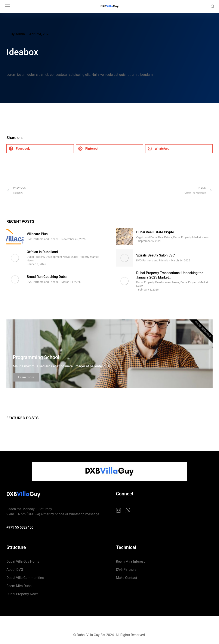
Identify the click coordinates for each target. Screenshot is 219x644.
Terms (130, 624)
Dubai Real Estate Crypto (155, 232)
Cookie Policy (114, 624)
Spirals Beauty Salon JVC (155, 255)
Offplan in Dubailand (42, 252)
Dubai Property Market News (191, 237)
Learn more (26, 377)
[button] (40, 149)
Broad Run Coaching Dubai (47, 277)
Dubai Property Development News (48, 257)
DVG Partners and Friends (43, 239)
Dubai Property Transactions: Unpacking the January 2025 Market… (170, 275)
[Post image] (15, 237)
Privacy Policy (94, 624)
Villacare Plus (37, 234)
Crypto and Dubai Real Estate (154, 237)
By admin (18, 34)
